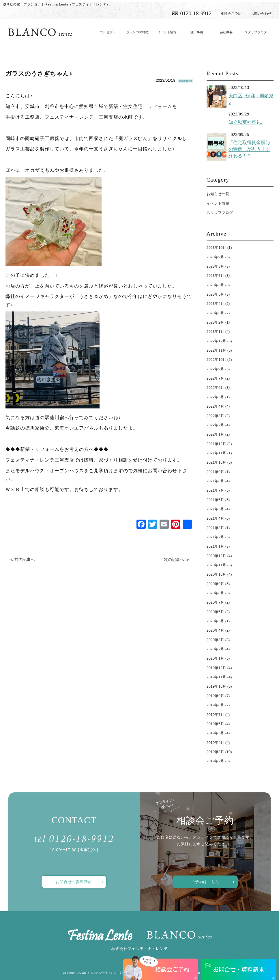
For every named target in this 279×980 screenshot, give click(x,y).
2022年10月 (217, 360)
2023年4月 (216, 304)
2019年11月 (217, 677)
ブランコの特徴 (137, 32)
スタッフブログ (256, 32)
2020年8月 (216, 593)
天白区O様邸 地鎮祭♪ (251, 99)
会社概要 (226, 32)
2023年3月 (216, 313)
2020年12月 (217, 556)
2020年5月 (216, 621)
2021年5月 (216, 509)
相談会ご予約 (231, 14)
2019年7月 (216, 715)
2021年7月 (216, 490)
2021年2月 (216, 537)
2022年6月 (216, 388)
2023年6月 (216, 285)
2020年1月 (216, 658)
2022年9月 (216, 369)
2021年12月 (217, 444)
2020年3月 (216, 640)
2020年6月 (216, 612)
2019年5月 (216, 733)
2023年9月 (216, 257)
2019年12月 (217, 668)
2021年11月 (217, 453)
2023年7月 (216, 276)
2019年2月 (216, 761)
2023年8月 (216, 266)
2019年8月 (216, 705)
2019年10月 (217, 686)
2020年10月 (217, 574)
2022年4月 (216, 406)
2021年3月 (216, 528)
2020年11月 (217, 565)
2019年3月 (216, 752)
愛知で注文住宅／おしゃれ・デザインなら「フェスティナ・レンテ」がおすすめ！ (40, 32)
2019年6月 (216, 724)
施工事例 (197, 32)
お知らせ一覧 (218, 194)
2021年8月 (216, 481)
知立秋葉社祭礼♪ (246, 122)
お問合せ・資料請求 (74, 882)
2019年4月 (216, 743)
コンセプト (108, 32)
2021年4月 (216, 518)
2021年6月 (216, 500)
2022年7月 (216, 378)
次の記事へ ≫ (177, 559)
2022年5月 (216, 397)
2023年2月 (216, 322)
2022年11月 (217, 350)
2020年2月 (216, 649)
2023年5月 (216, 294)
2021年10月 (217, 462)
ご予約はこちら (205, 882)
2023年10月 (217, 248)
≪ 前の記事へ (22, 559)
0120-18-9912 (196, 13)
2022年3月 (216, 416)
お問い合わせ (261, 14)
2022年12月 (217, 341)
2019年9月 (216, 696)
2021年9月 (216, 472)
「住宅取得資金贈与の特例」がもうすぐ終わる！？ (249, 149)
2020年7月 (216, 602)
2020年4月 (216, 630)
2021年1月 (216, 546)
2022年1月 (216, 434)
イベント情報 (167, 32)
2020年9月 (216, 584)
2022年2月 (216, 425)
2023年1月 (216, 332)
